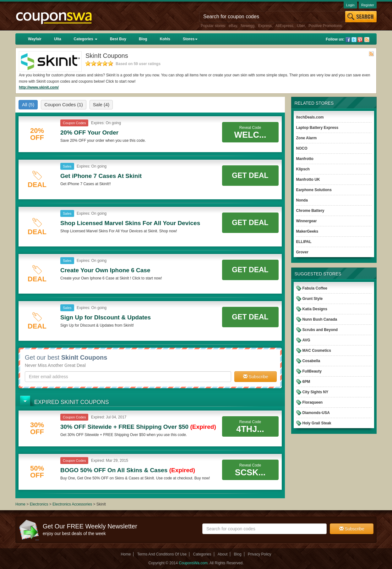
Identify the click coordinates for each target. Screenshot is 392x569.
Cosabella (311, 361)
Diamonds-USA (316, 413)
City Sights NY (316, 392)
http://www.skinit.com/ (39, 87)
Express (265, 26)
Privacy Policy (260, 554)
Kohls (165, 39)
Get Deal (250, 175)
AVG (306, 340)
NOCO (302, 148)
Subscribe (256, 377)
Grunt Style (313, 299)
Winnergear (307, 221)
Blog (143, 39)
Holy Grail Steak (317, 423)
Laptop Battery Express (317, 128)
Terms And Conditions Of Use (162, 554)
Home (20, 504)
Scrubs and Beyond (320, 330)
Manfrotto (305, 159)
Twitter (354, 40)
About (223, 554)
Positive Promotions (325, 26)
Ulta (58, 39)
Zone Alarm (307, 138)
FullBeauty (312, 371)
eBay (233, 26)
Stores (190, 39)
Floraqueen (313, 402)
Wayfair (35, 39)
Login (350, 5)
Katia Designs (315, 309)
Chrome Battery (310, 211)
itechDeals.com (310, 117)
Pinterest (360, 40)
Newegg (248, 26)
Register (368, 5)
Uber (301, 26)
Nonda (302, 200)
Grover (302, 252)
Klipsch (303, 169)
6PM (306, 382)
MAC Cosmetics (317, 351)
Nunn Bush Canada (320, 319)
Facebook (348, 40)
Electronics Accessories (73, 504)
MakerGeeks (307, 231)
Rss (367, 40)
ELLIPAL (304, 242)
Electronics (39, 504)
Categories (86, 39)
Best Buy (118, 39)
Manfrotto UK (308, 180)
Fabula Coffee (315, 288)
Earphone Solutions (314, 190)
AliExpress (284, 26)
